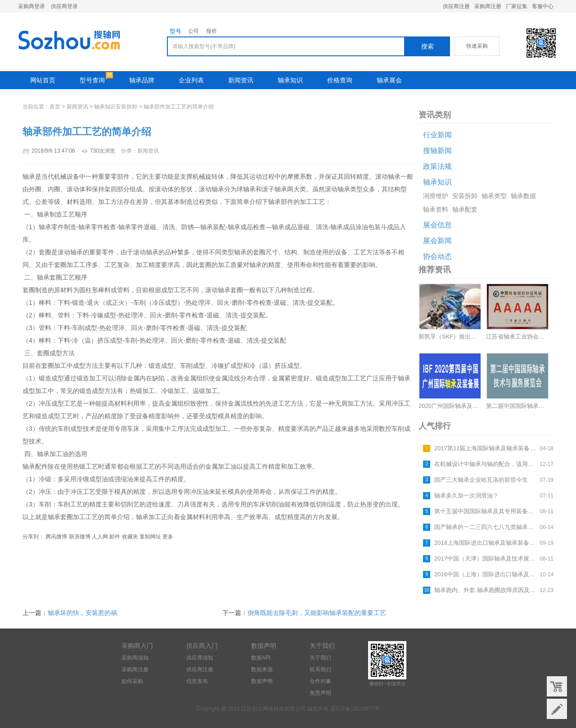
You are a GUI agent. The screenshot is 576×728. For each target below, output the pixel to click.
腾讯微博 (56, 537)
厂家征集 (517, 6)
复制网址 (150, 537)
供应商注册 (456, 6)
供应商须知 (200, 658)
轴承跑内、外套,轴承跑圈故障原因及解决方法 (486, 590)
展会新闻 (437, 241)
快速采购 (477, 46)
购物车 (557, 686)
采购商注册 (488, 6)
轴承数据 (523, 196)
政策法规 (437, 166)
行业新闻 (437, 135)
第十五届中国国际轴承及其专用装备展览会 (486, 511)
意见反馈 (557, 709)
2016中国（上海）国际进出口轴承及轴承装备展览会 (486, 574)
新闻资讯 (241, 80)
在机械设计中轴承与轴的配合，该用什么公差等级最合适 (486, 464)
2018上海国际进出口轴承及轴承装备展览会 (486, 543)
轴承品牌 (142, 80)
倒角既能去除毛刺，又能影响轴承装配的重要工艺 (317, 613)
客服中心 (543, 6)
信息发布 (197, 681)
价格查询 (340, 80)
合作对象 (320, 681)
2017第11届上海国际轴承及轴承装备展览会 (486, 448)
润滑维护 (436, 196)
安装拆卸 (465, 196)
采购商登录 (31, 6)
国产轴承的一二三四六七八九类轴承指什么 (486, 527)
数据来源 (262, 669)
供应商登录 (64, 6)
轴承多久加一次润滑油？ (466, 495)
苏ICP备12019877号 (355, 709)
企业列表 (191, 80)
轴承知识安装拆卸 (116, 107)
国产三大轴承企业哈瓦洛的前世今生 (481, 480)
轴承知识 (290, 80)
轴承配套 (465, 209)
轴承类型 (494, 196)
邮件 (115, 537)
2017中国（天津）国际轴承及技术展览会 (486, 558)
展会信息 (437, 225)
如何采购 (132, 681)
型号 (175, 31)
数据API (261, 658)
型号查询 (92, 80)
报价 (211, 31)
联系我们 (320, 669)
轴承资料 (436, 209)
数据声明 (262, 681)
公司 (193, 31)
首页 (55, 107)
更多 (168, 537)
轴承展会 (389, 80)
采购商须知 (135, 658)
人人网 (100, 537)
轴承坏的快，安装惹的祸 (82, 613)
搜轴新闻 (437, 151)
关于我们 (320, 658)
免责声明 (320, 693)
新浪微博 (80, 537)
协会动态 (437, 256)
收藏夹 (130, 537)
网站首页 (43, 80)
